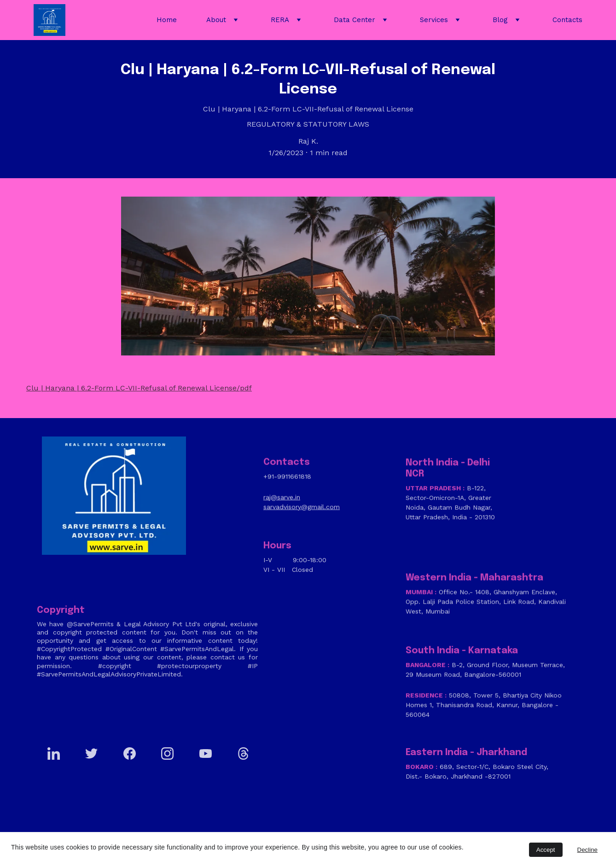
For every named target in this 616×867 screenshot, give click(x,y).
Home (167, 20)
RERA (280, 20)
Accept (546, 850)
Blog (500, 20)
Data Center (354, 20)
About (216, 20)
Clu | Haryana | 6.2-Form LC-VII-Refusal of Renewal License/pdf (139, 389)
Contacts (567, 20)
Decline (587, 850)
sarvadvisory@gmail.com (302, 509)
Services (434, 20)
